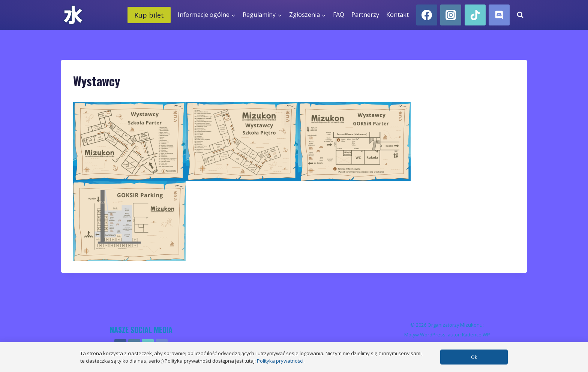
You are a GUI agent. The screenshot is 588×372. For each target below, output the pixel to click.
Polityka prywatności (280, 361)
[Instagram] (451, 15)
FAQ (339, 15)
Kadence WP (476, 335)
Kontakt (397, 15)
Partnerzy (365, 15)
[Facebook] (427, 15)
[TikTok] (475, 15)
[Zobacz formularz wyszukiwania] (520, 15)
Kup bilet (149, 15)
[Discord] (499, 15)
